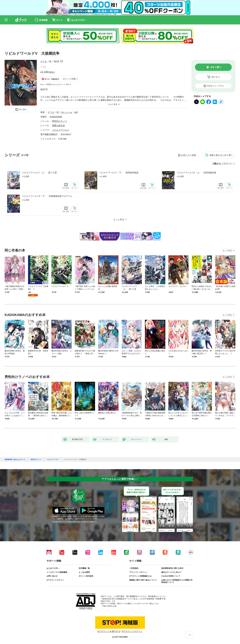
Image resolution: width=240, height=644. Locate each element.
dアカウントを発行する (109, 631)
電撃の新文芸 (58, 126)
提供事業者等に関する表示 (172, 568)
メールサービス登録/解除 (57, 572)
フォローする (62, 61)
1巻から (217, 164)
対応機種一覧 (84, 568)
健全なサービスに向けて (171, 572)
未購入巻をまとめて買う (221, 155)
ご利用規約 (134, 568)
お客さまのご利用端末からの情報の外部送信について (177, 581)
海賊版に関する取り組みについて (143, 580)
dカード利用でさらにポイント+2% (55, 84)
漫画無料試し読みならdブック (15, 460)
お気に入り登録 (189, 155)
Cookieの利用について (171, 576)
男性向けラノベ (60, 121)
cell (76, 112)
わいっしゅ (67, 112)
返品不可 (44, 89)
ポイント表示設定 (86, 576)
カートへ (216, 77)
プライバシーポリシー (138, 572)
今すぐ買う (216, 67)
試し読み (23, 109)
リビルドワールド (61, 130)
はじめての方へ (53, 568)
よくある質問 (84, 572)
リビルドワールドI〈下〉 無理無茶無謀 (119, 173)
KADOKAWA (56, 117)
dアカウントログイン (55, 580)
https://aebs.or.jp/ (110, 606)
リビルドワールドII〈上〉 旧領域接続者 (197, 173)
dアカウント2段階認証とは (140, 576)
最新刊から (229, 164)
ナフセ (44, 61)
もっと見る (227, 250)
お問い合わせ (52, 576)
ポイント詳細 (69, 79)
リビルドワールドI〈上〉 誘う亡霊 (39, 173)
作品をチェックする (215, 86)
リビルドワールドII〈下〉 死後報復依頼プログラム (47, 196)
